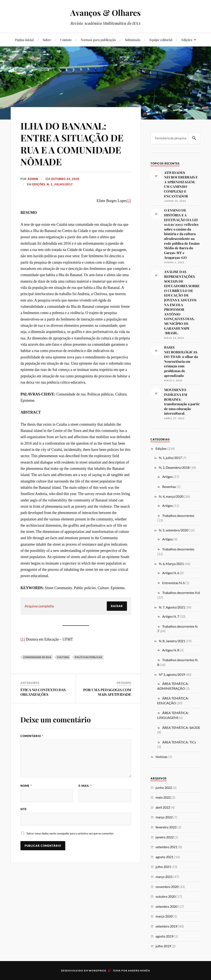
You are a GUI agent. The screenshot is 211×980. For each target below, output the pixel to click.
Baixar (117, 606)
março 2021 (164, 877)
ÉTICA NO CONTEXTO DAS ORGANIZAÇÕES (43, 692)
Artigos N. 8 (171, 650)
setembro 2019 (166, 926)
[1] (129, 201)
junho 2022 (164, 787)
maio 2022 (163, 797)
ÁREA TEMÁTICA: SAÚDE (181, 728)
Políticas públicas (89, 657)
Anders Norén (139, 971)
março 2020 (164, 916)
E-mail (85, 786)
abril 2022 (163, 807)
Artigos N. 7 (171, 616)
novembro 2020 (167, 887)
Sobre (47, 40)
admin (33, 179)
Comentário (32, 736)
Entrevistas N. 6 (173, 583)
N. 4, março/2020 (171, 496)
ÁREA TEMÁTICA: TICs (179, 742)
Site (24, 809)
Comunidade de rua (37, 657)
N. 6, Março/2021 (171, 564)
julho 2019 (163, 946)
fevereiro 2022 (166, 827)
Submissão (133, 40)
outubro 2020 (166, 896)
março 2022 (164, 817)
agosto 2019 (165, 936)
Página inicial (24, 40)
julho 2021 (163, 867)
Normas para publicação (98, 40)
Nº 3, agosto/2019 (172, 674)
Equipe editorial (161, 40)
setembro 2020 (166, 906)
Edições (187, 40)
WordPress (97, 971)
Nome (26, 786)
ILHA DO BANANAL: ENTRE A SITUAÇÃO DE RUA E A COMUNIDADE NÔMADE (72, 144)
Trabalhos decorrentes (178, 516)
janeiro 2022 (165, 837)
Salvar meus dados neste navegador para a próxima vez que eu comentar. (70, 833)
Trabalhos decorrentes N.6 (181, 593)
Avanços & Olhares (105, 13)
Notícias (161, 757)
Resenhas (169, 487)
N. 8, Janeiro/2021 (172, 641)
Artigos (168, 477)
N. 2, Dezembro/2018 (174, 467)
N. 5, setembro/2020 (174, 530)
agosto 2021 (165, 857)
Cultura (63, 657)
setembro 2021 (166, 847)
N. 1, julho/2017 (60, 184)
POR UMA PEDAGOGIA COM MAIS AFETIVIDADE (107, 692)
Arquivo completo (39, 606)
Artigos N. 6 (171, 573)
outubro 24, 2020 (65, 179)
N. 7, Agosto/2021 (172, 607)
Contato (66, 40)
